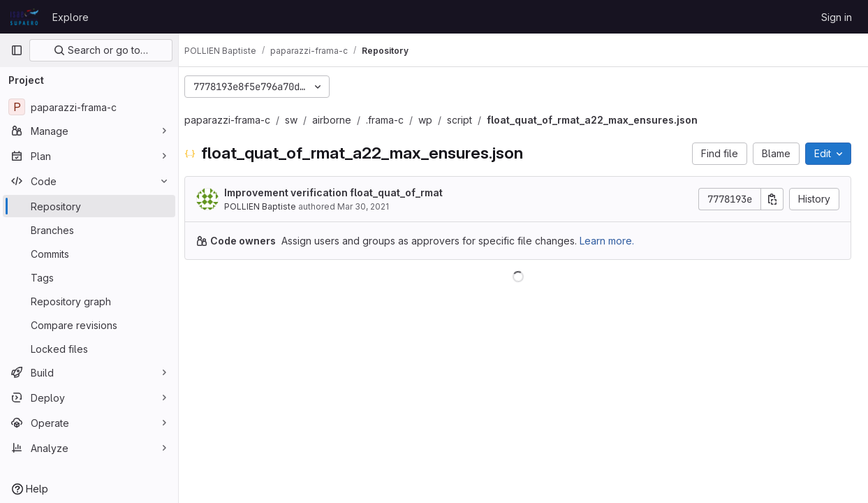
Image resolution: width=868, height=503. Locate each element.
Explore (71, 17)
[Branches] (89, 230)
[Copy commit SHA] (772, 199)
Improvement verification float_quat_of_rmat (345, 192)
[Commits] (89, 254)
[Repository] (89, 206)
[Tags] (89, 277)
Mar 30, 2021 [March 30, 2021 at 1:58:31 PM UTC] (374, 206)
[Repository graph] (89, 301)
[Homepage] (24, 17)
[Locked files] (89, 349)
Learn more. (618, 241)
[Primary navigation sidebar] (17, 50)
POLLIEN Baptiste (271, 206)
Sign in (837, 17)
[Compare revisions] (89, 325)
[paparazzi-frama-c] (89, 107)
